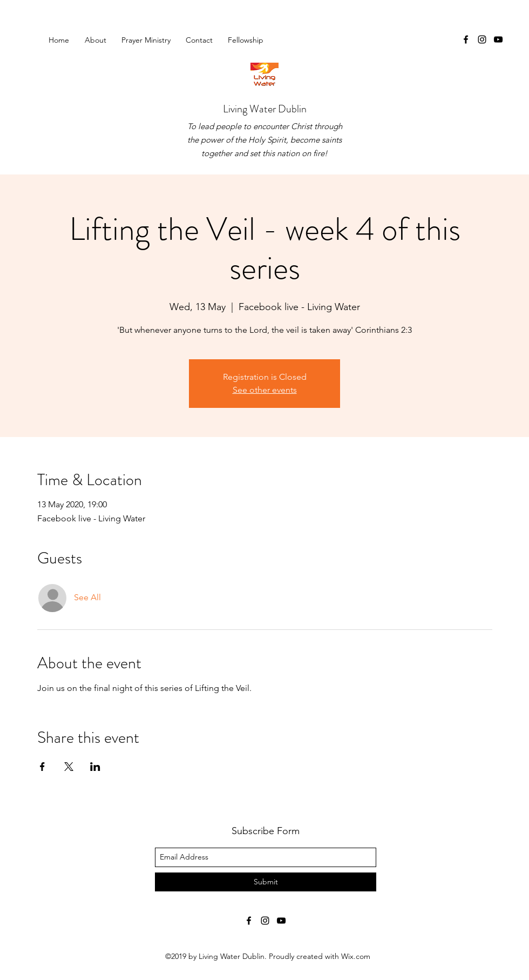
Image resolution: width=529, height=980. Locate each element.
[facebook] (466, 39)
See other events (265, 390)
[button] (248, 40)
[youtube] (498, 39)
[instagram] (482, 39)
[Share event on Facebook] (42, 767)
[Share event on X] (69, 767)
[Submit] (266, 882)
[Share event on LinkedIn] (95, 767)
